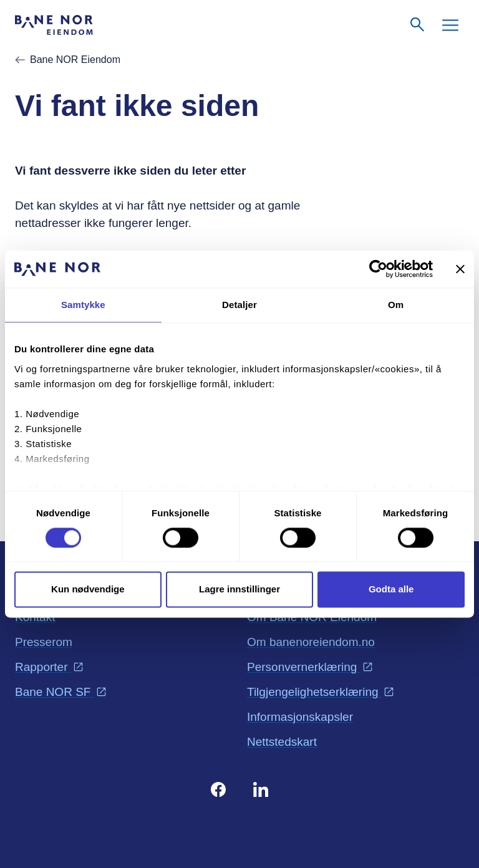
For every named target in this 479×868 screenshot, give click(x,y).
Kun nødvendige (88, 590)
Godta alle (391, 590)
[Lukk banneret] (460, 269)
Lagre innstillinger (239, 590)
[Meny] (450, 25)
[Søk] (418, 25)
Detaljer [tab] (239, 305)
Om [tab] (396, 305)
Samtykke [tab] (83, 305)
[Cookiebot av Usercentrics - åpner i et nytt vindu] (378, 269)
